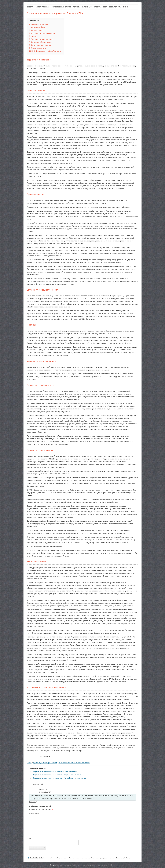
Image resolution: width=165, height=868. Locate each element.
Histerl (29, 763)
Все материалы (115, 7)
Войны (127, 858)
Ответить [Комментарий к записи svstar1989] (32, 802)
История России (43, 7)
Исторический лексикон (90, 858)
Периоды (76, 7)
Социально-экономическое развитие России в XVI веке (55, 772)
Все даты (30, 7)
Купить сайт (55, 858)
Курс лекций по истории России (45, 763)
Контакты (47, 858)
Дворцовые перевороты (107, 858)
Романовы (120, 858)
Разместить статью (75, 858)
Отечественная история (61, 7)
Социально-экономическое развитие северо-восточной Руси (57, 775)
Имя (31, 839)
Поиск (126, 7)
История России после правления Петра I (74, 763)
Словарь (97, 7)
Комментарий (35, 813)
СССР (105, 7)
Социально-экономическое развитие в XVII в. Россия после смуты (59, 778)
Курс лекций (87, 7)
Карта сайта (64, 858)
